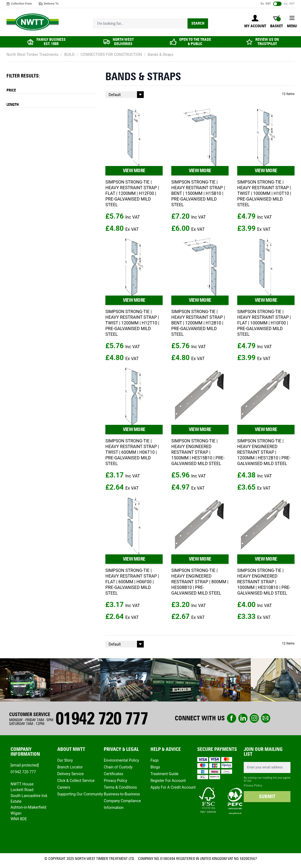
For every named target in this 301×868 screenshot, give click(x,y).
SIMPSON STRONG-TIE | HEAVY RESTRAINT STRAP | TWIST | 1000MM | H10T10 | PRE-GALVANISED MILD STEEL (264, 193)
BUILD (69, 55)
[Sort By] (125, 95)
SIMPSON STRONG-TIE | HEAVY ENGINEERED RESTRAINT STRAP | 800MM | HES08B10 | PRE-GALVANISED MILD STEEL (200, 582)
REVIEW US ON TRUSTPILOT (267, 42)
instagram (254, 718)
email (266, 718)
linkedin (243, 718)
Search (198, 23)
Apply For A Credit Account (173, 787)
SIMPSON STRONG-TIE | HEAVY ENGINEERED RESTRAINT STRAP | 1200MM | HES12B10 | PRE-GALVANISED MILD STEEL (264, 452)
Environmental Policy (121, 760)
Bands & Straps (161, 55)
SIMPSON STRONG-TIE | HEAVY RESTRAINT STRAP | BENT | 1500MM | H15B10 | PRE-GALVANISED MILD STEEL (198, 193)
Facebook (232, 718)
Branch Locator (70, 767)
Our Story (65, 760)
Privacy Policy (115, 781)
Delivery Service (71, 774)
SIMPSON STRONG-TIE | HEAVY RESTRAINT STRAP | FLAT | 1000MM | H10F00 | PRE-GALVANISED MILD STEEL (264, 323)
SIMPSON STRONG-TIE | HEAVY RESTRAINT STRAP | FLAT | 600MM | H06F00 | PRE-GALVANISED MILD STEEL (132, 582)
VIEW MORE (134, 171)
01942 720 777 (102, 718)
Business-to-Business (122, 794)
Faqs (155, 760)
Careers (64, 787)
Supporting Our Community (80, 794)
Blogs (155, 767)
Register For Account (168, 781)
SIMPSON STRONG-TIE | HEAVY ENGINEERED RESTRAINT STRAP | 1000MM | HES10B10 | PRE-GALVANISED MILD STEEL (264, 582)
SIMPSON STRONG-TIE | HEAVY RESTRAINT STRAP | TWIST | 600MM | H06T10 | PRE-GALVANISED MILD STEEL (132, 452)
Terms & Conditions (120, 787)
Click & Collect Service (76, 781)
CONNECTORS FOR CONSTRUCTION (111, 55)
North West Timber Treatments (32, 55)
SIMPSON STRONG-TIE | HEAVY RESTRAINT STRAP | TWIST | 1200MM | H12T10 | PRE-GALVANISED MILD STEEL (132, 323)
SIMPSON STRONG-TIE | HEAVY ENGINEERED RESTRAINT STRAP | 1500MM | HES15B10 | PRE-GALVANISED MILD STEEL (198, 452)
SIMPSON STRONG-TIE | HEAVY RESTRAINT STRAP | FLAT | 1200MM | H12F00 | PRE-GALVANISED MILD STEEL (132, 193)
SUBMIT (267, 796)
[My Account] (255, 22)
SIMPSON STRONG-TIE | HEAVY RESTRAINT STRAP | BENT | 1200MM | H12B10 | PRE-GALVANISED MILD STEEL (198, 323)
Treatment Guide (165, 774)
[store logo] (33, 22)
